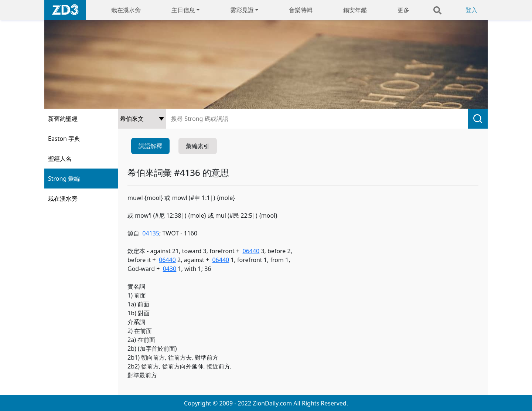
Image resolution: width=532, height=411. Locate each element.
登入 (471, 10)
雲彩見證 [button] (242, 10)
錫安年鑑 (355, 10)
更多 (403, 10)
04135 (151, 233)
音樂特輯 (301, 10)
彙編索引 (198, 146)
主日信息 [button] (183, 10)
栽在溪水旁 (126, 10)
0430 (170, 269)
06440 (251, 251)
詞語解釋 (150, 146)
